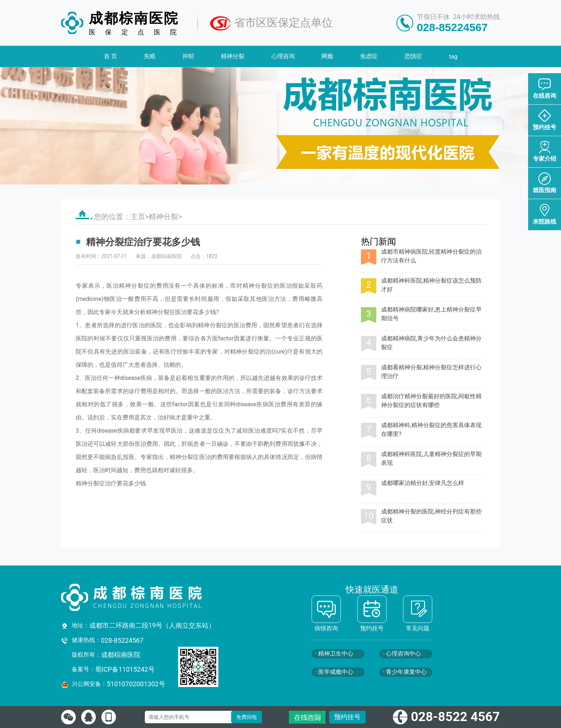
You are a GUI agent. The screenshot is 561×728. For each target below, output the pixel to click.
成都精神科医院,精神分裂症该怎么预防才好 (431, 285)
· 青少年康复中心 (405, 672)
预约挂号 (347, 717)
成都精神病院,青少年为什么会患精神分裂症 (431, 343)
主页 (138, 217)
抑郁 (188, 56)
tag (453, 57)
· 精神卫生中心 (334, 654)
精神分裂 (233, 56)
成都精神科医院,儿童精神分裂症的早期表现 (431, 458)
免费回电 (246, 717)
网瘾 (327, 56)
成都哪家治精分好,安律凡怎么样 (423, 483)
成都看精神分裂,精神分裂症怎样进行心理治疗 (431, 372)
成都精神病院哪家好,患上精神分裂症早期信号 (431, 314)
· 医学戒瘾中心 (334, 672)
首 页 (110, 56)
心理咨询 (283, 56)
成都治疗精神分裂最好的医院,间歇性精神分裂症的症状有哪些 (431, 401)
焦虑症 (369, 56)
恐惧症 (413, 56)
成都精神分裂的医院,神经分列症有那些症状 (431, 516)
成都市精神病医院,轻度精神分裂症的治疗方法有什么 (431, 256)
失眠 (150, 56)
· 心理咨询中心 (402, 654)
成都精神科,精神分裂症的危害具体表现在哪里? (431, 430)
